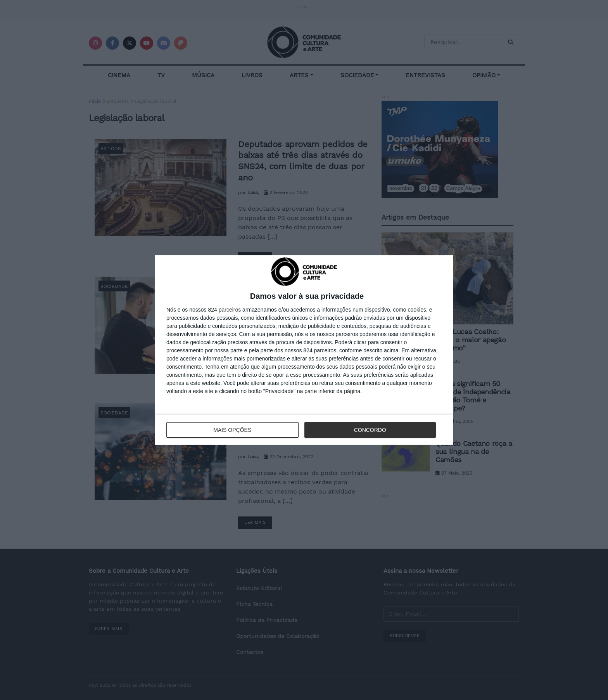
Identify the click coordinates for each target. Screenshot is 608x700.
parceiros (230, 310)
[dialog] (304, 350)
